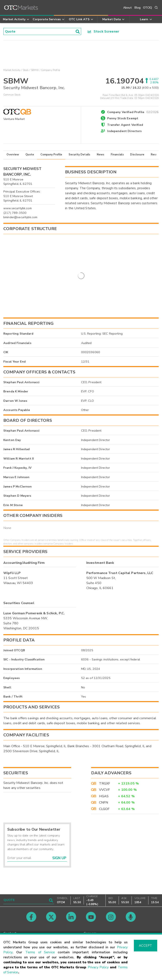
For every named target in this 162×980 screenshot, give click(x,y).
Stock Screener (104, 31)
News (101, 158)
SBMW (35, 70)
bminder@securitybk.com (20, 220)
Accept (146, 946)
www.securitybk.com (18, 211)
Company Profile (51, 158)
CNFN (104, 806)
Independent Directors (124, 134)
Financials (117, 158)
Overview (13, 158)
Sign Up (59, 861)
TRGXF (105, 787)
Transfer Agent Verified (125, 128)
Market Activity (12, 70)
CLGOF (104, 812)
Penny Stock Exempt (123, 121)
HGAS (104, 799)
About (128, 8)
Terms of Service (40, 952)
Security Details (79, 158)
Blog (138, 8)
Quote (30, 158)
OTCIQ (148, 8)
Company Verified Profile (133, 115)
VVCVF (105, 793)
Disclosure (137, 158)
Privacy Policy (98, 967)
